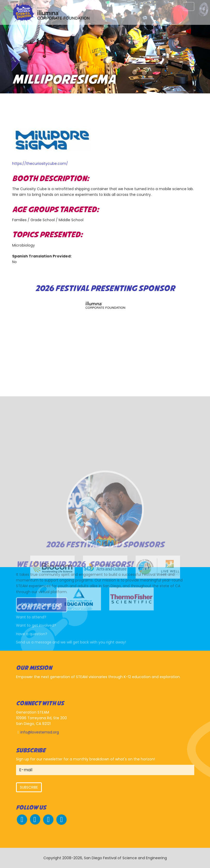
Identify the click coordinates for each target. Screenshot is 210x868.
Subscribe (29, 787)
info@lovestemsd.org (40, 732)
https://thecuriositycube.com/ (40, 164)
